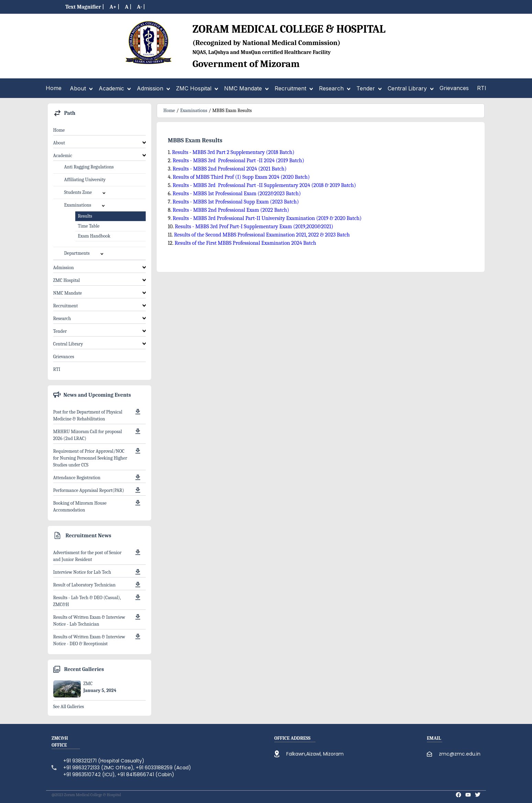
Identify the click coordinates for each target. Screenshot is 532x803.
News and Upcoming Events (97, 395)
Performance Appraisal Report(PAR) (89, 490)
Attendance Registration (77, 478)
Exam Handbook (94, 236)
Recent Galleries (84, 669)
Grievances (64, 357)
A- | (141, 7)
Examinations (194, 111)
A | (128, 7)
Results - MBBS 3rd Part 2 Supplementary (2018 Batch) (233, 152)
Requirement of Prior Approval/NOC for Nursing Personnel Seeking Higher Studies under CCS (90, 458)
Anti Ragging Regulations (89, 167)
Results (85, 216)
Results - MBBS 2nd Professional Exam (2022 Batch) (231, 210)
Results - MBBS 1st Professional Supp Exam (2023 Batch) (236, 202)
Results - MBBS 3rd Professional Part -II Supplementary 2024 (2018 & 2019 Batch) (264, 185)
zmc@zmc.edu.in (460, 754)
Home (59, 130)
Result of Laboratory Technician (85, 585)
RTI (57, 369)
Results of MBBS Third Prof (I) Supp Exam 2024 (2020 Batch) (241, 177)
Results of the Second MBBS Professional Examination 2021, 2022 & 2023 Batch (262, 235)
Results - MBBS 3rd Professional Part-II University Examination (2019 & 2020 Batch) (267, 218)
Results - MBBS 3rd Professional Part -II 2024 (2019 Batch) (238, 161)
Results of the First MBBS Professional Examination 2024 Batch (245, 243)
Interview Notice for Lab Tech (82, 572)
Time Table (89, 226)
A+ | (115, 7)
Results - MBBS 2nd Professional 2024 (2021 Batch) (230, 169)
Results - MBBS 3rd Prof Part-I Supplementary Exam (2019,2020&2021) (254, 227)
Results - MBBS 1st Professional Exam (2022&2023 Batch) (237, 194)
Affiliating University (85, 180)
